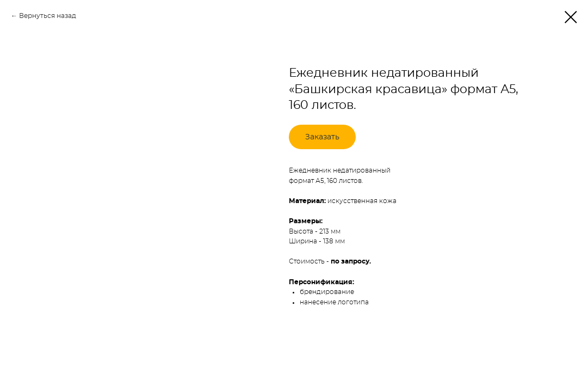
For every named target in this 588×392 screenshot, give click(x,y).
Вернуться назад (48, 16)
